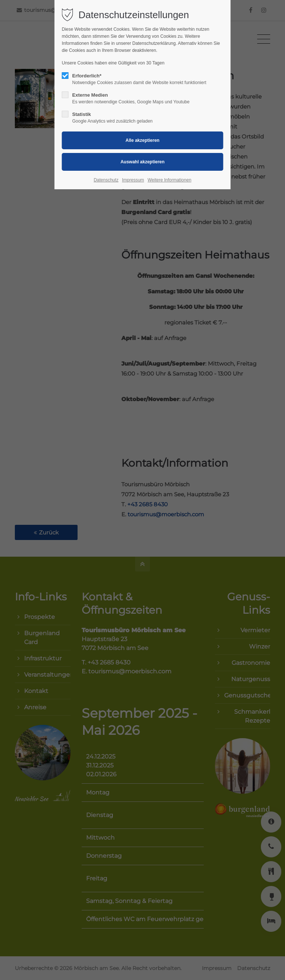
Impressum (133, 180)
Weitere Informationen (170, 180)
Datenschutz (106, 180)
